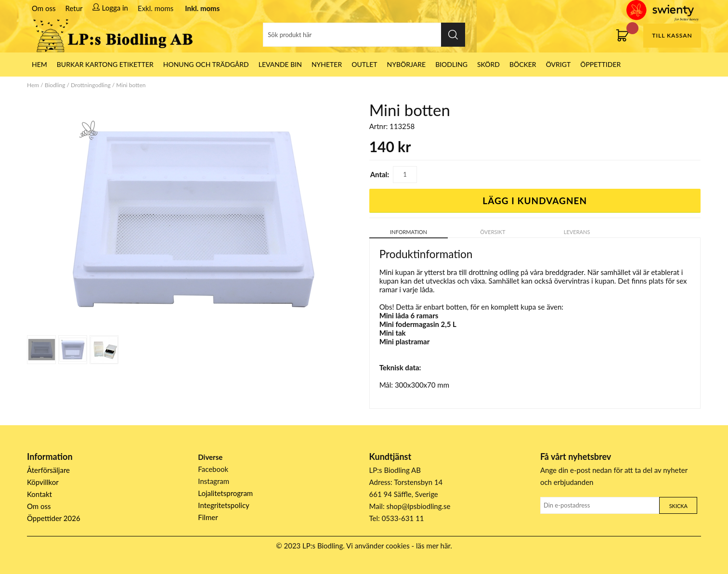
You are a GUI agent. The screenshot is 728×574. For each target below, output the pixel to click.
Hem (33, 85)
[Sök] (364, 35)
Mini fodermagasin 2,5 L (418, 324)
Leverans (577, 232)
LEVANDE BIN (280, 64)
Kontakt (39, 494)
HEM (39, 64)
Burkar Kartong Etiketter (105, 64)
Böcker (523, 64)
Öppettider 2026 (54, 518)
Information (409, 232)
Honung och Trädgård (206, 64)
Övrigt (559, 64)
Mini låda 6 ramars (409, 315)
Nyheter (327, 64)
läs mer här (433, 546)
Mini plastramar (405, 341)
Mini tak (393, 333)
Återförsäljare (48, 470)
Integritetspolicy (224, 505)
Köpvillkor (43, 482)
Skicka (678, 506)
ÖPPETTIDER (600, 64)
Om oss (44, 8)
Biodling (451, 64)
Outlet (364, 64)
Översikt (493, 232)
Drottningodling (91, 85)
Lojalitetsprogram (225, 493)
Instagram (214, 481)
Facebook (213, 469)
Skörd (488, 64)
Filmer (208, 517)
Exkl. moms (156, 8)
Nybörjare (407, 64)
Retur (74, 8)
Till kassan (672, 35)
